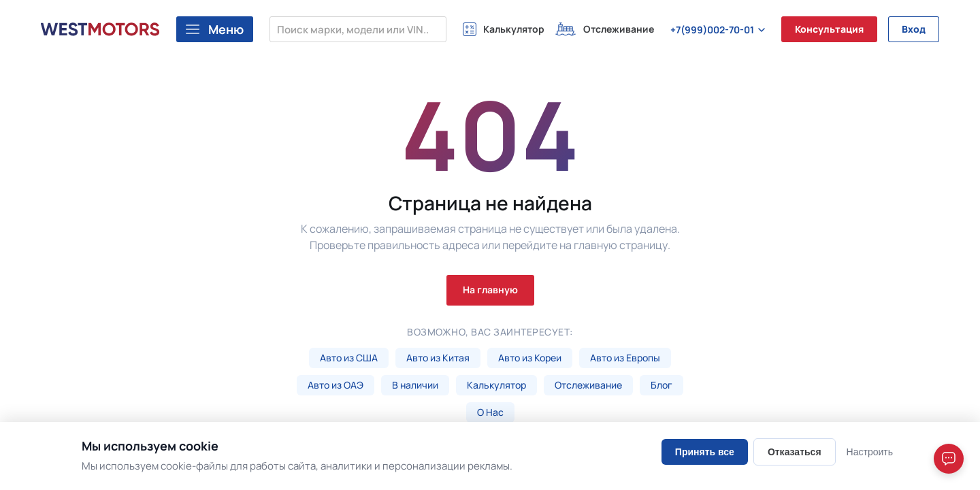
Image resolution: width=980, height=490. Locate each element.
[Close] (951, 393)
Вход (914, 29)
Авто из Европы (625, 358)
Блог (661, 385)
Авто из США (349, 358)
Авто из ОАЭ (336, 385)
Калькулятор (496, 385)
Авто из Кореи (530, 358)
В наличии (415, 385)
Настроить (870, 452)
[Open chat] (949, 459)
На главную (490, 290)
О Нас (490, 412)
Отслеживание (588, 385)
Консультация (829, 29)
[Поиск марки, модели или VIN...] (358, 29)
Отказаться (795, 452)
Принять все (705, 452)
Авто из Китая (438, 358)
